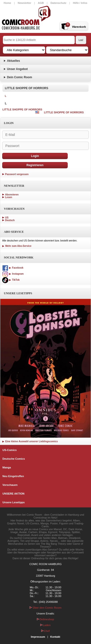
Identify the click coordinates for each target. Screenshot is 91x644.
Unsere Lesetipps (14, 502)
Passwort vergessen (17, 174)
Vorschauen (10, 485)
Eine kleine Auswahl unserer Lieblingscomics (30, 441)
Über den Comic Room (46, 608)
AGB (41, 3)
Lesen (9, 197)
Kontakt (55, 637)
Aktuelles (13, 61)
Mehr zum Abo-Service (17, 246)
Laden (45, 625)
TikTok (11, 280)
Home (7, 3)
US (7, 218)
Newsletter (25, 3)
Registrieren (35, 165)
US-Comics (10, 450)
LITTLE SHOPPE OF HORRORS (22, 109)
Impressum (38, 637)
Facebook (13, 268)
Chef (45, 631)
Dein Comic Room (20, 77)
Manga (7, 467)
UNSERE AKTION (13, 494)
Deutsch (10, 220)
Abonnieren (12, 195)
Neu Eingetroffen (13, 476)
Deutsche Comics (14, 459)
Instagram (13, 274)
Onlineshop (45, 619)
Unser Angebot (17, 69)
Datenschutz (58, 3)
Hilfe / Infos (80, 3)
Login (35, 156)
